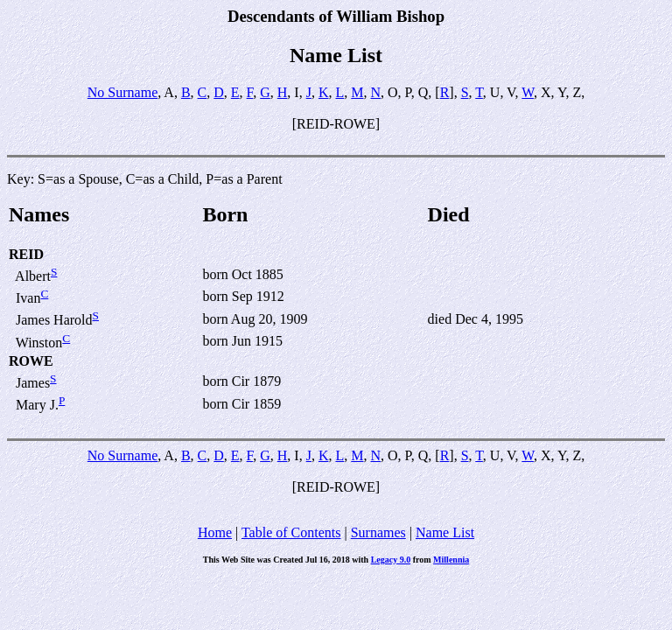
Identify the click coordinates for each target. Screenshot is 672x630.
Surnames (378, 532)
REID (26, 254)
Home (215, 532)
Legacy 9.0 (391, 560)
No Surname (122, 92)
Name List (445, 532)
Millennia (451, 560)
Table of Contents (291, 532)
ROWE (31, 361)
